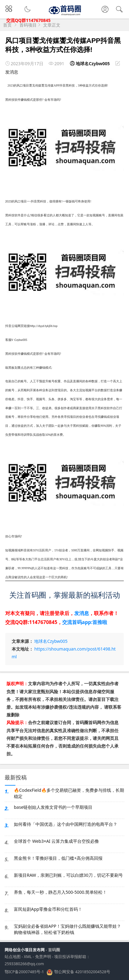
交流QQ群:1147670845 (31, 622)
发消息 (12, 72)
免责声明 (43, 957)
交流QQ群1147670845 (28, 20)
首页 (7, 25)
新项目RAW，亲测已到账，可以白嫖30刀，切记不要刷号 (68, 875)
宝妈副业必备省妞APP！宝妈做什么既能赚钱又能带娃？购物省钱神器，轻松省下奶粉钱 (67, 929)
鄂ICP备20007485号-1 (24, 972)
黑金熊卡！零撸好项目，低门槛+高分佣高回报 (58, 858)
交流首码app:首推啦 (85, 622)
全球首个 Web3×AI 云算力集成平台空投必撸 (56, 841)
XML (28, 957)
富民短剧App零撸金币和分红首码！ (48, 909)
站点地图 (13, 957)
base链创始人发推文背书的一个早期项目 (53, 807)
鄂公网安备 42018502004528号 (82, 972)
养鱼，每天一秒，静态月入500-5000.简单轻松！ (60, 892)
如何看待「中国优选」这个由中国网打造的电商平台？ (66, 824)
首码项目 (28, 25)
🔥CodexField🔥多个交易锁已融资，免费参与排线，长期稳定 (69, 793)
